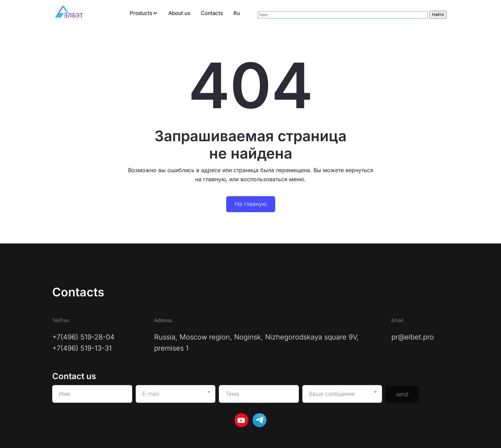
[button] (144, 13)
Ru (237, 13)
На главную (251, 204)
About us (179, 13)
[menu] (170, 13)
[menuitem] (144, 13)
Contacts (212, 13)
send (402, 394)
